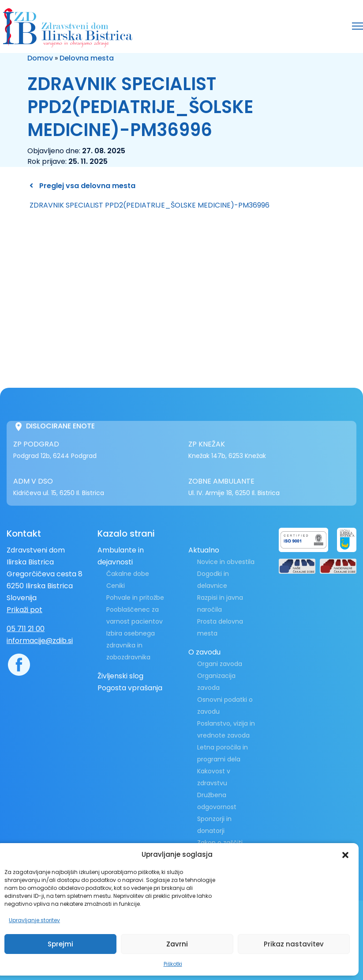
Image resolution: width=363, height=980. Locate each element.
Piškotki (173, 964)
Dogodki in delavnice (213, 580)
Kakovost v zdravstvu (214, 777)
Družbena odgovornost (217, 801)
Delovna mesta (87, 58)
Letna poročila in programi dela (223, 753)
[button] (345, 855)
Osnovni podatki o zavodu (225, 706)
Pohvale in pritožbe (135, 598)
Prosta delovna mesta (220, 627)
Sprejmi (60, 944)
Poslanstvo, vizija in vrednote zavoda (226, 729)
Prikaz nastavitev (294, 944)
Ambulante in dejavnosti (121, 556)
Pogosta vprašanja (130, 688)
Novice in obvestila (226, 562)
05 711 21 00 (26, 629)
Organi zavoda (220, 664)
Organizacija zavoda (216, 682)
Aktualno (204, 550)
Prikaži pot (24, 610)
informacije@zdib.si (40, 641)
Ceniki (116, 586)
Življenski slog (120, 676)
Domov (40, 58)
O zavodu (204, 652)
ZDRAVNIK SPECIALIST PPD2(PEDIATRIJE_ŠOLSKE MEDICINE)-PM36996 (150, 205)
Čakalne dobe (128, 574)
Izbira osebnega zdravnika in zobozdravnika (131, 645)
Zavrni (177, 944)
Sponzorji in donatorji (214, 825)
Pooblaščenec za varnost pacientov (135, 615)
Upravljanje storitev (34, 920)
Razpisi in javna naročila (220, 604)
